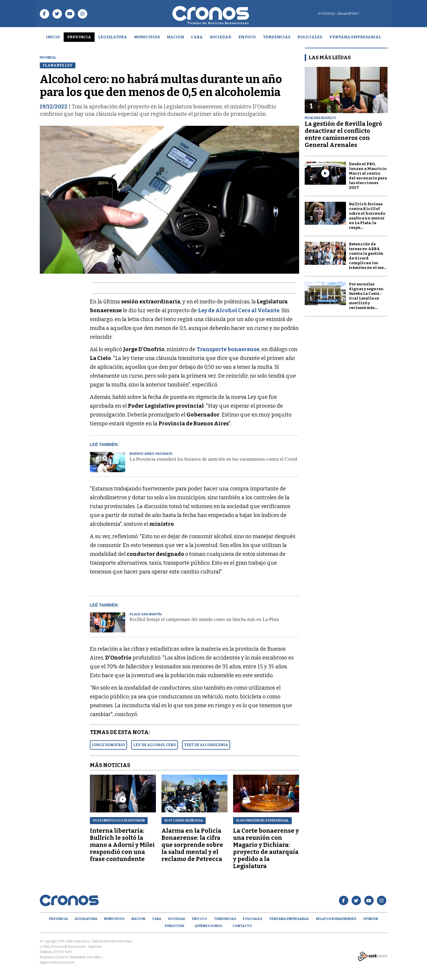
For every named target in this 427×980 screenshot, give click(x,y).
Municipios (147, 37)
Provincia (79, 37)
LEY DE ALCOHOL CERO (155, 745)
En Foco (247, 37)
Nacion (175, 37)
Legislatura (113, 37)
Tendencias (277, 37)
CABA (197, 37)
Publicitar (174, 926)
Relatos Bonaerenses (336, 919)
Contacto (242, 926)
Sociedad (221, 37)
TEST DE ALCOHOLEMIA (206, 745)
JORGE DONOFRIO (108, 745)
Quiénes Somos (208, 926)
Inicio (53, 37)
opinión (371, 919)
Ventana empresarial (355, 37)
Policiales (310, 37)
